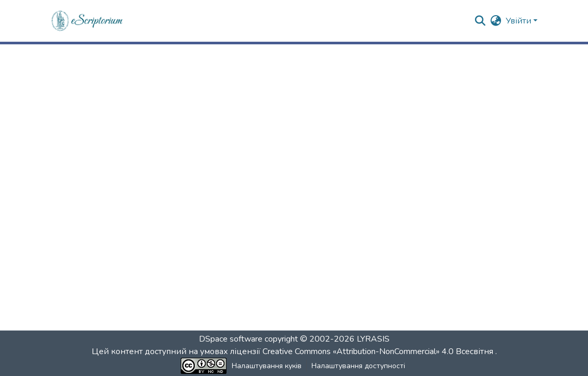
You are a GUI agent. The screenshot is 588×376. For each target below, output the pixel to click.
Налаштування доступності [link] (358, 366)
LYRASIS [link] (373, 339)
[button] (88, 21)
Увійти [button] (520, 21)
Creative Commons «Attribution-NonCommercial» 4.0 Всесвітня (379, 351)
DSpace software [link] (231, 339)
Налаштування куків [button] (267, 366)
